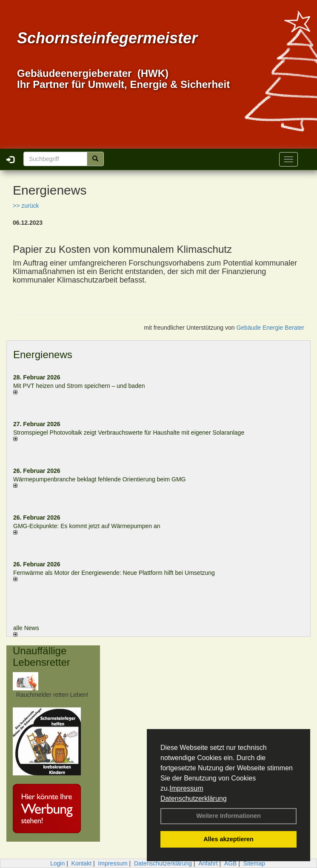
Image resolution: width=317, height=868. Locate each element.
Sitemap (254, 863)
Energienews (43, 355)
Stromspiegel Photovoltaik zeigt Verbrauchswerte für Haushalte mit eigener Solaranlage (129, 433)
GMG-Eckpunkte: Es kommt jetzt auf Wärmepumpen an (87, 526)
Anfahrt (208, 863)
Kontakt (81, 863)
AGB (231, 863)
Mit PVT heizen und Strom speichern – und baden (79, 386)
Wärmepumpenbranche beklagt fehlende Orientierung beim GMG (99, 479)
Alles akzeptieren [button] (228, 839)
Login (57, 863)
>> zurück (26, 206)
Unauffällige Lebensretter (41, 656)
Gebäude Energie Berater (270, 328)
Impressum (186, 788)
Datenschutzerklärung (194, 799)
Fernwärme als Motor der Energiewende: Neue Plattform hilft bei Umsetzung (114, 573)
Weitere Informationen (228, 816)
